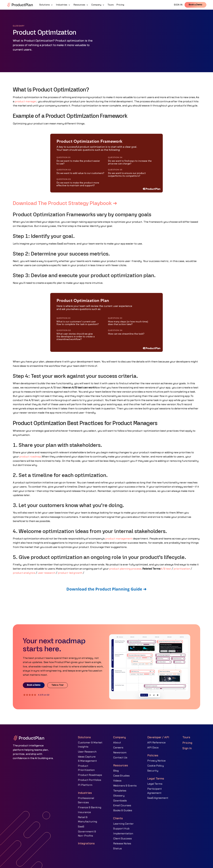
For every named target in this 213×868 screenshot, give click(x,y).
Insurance (84, 812)
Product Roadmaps (90, 775)
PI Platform (85, 785)
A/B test (166, 569)
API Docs (153, 748)
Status (117, 849)
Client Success (122, 839)
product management (119, 539)
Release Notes (122, 844)
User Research (87, 752)
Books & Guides (123, 810)
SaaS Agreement (158, 798)
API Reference (156, 743)
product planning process (125, 569)
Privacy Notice (156, 761)
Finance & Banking (90, 807)
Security (153, 771)
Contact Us (120, 758)
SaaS (81, 827)
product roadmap (30, 457)
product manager (26, 101)
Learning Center (123, 824)
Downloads (120, 801)
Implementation (123, 834)
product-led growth (70, 573)
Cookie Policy (156, 766)
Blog (116, 771)
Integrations (86, 843)
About (117, 743)
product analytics (24, 573)
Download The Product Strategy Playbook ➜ (65, 203)
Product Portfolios (90, 780)
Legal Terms (155, 784)
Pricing (187, 743)
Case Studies (121, 776)
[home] (20, 5)
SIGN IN (178, 5)
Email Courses (122, 805)
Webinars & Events (125, 786)
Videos (117, 781)
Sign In (187, 748)
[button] (46, 5)
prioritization (182, 569)
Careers (118, 748)
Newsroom (120, 753)
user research (47, 573)
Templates (120, 791)
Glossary (119, 796)
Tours (186, 737)
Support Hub (121, 829)
